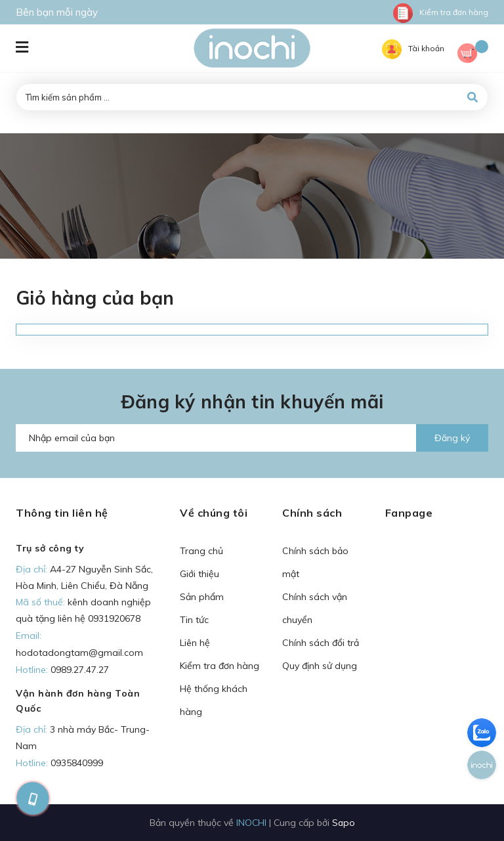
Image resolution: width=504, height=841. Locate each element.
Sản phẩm (202, 597)
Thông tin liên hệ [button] (62, 513)
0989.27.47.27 (80, 670)
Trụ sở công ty (50, 548)
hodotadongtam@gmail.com (79, 653)
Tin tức (194, 620)
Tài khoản (413, 48)
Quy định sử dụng (320, 666)
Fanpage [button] (409, 513)
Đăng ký (452, 438)
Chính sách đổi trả (321, 643)
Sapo (344, 822)
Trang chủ (201, 551)
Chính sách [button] (312, 513)
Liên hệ (195, 643)
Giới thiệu (199, 574)
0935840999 (77, 763)
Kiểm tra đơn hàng (441, 12)
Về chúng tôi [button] (214, 513)
